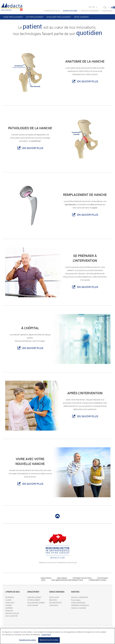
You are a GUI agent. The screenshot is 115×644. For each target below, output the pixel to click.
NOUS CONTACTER (11, 616)
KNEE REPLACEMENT (13, 17)
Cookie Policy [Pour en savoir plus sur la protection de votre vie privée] (46, 636)
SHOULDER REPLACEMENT (59, 17)
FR (94, 7)
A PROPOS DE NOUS (52, 11)
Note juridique (62, 578)
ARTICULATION (54, 597)
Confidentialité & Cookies (98, 580)
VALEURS (8, 600)
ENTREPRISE (10, 597)
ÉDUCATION (53, 600)
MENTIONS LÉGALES (12, 613)
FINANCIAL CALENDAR (79, 608)
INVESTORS (107, 11)
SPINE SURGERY (81, 17)
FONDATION (9, 611)
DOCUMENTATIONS (55, 603)
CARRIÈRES (9, 608)
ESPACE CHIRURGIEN (90, 11)
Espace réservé (46, 578)
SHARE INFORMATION (78, 603)
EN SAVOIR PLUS (88, 81)
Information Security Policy (82, 578)
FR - (91, 7)
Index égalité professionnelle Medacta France (67, 580)
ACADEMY (9, 605)
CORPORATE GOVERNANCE (80, 605)
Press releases (76, 600)
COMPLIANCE (10, 603)
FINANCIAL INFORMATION (80, 597)
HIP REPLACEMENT (35, 17)
